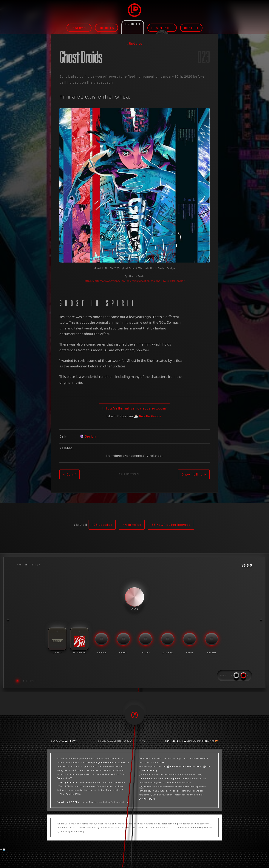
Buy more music (147, 799)
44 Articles (132, 525)
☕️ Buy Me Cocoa (148, 416)
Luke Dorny (71, 741)
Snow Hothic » (194, 474)
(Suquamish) (104, 762)
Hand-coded (172, 741)
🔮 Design (88, 436)
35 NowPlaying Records (171, 525)
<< (1, 849)
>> (7, 849)
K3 (185, 741)
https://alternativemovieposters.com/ (134, 408)
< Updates (134, 43)
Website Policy (68, 802)
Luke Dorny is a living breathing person (160, 779)
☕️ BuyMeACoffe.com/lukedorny (184, 766)
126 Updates (102, 525)
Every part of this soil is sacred (75, 782)
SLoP (162, 762)
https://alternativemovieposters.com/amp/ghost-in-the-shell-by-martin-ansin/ (135, 281)
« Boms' (69, 474)
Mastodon (161, 828)
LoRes (205, 741)
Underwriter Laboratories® (114, 828)
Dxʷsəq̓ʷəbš (91, 762)
